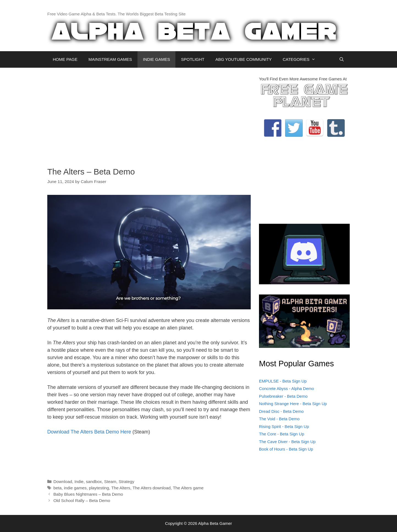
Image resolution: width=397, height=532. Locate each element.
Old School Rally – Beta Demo (82, 500)
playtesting (99, 488)
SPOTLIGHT (193, 59)
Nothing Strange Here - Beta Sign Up (293, 404)
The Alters (121, 488)
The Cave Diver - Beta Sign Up (287, 442)
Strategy (126, 481)
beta (57, 488)
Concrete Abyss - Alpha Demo (286, 388)
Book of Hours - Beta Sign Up (286, 449)
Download (63, 481)
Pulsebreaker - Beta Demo (283, 396)
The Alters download (152, 488)
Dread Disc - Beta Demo (281, 411)
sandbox (94, 481)
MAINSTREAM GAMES (110, 59)
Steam (110, 481)
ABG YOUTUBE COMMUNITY (243, 59)
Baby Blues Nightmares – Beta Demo (88, 494)
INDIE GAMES (156, 59)
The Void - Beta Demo (279, 419)
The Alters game (188, 488)
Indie (79, 481)
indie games (75, 488)
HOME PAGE (65, 59)
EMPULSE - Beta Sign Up (283, 381)
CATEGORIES (302, 59)
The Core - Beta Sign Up (282, 434)
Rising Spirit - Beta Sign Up (284, 426)
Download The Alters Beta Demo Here (89, 432)
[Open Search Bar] (342, 59)
